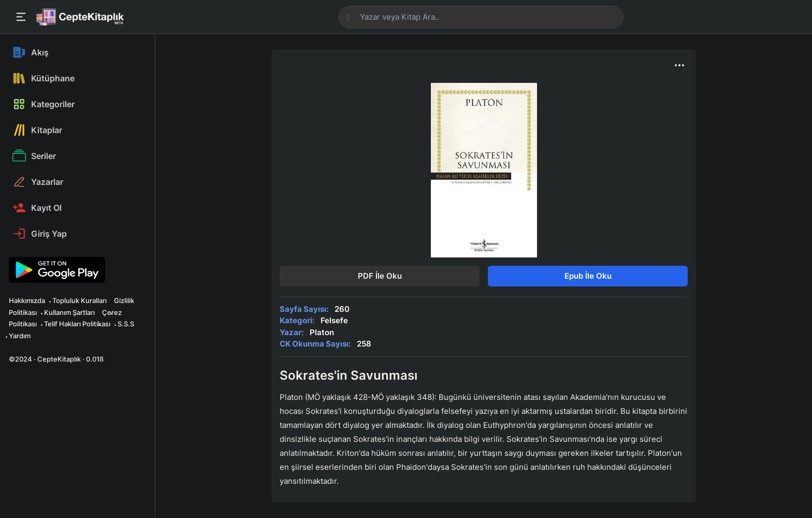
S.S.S (126, 324)
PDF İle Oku (380, 276)
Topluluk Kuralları (79, 300)
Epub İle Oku (588, 276)
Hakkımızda (27, 300)
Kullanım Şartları (69, 312)
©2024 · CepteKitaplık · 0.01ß (56, 359)
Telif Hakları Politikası (77, 324)
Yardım (20, 336)
